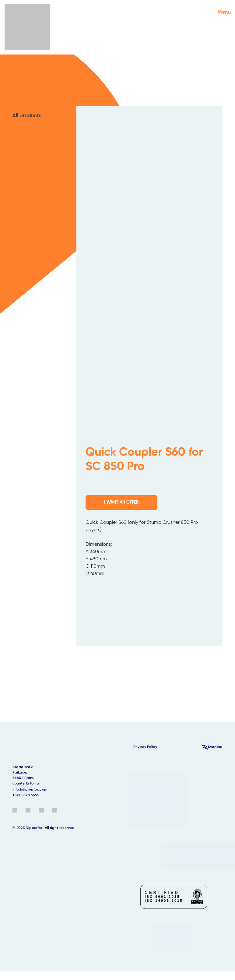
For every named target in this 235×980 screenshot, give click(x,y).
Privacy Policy (145, 747)
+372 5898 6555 (26, 795)
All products (27, 116)
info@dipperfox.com (30, 790)
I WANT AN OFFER (121, 502)
